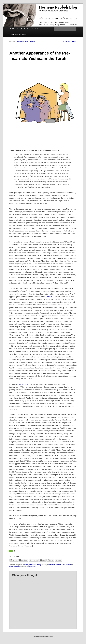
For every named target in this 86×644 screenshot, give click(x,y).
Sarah (63, 565)
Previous (67, 41)
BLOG (12, 29)
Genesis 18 (50, 297)
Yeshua (68, 565)
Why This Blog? (23, 29)
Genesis (58, 565)
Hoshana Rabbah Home (18, 34)
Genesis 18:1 (23, 384)
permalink (32, 567)
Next (74, 41)
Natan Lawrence (30, 42)
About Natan (35, 29)
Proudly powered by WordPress (43, 636)
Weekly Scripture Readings (33, 565)
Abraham (52, 565)
